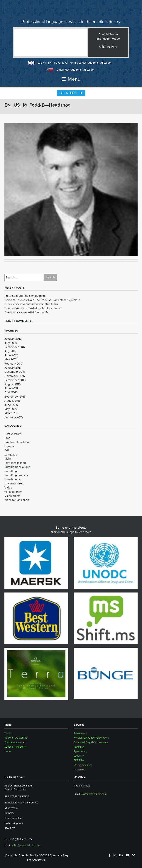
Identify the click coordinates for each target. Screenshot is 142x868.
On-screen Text (83, 765)
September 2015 (15, 396)
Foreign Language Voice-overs (91, 738)
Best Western (13, 434)
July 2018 (11, 343)
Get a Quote (71, 93)
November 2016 (15, 376)
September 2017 (15, 347)
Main (8, 458)
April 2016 (11, 392)
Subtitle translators (15, 747)
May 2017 (10, 359)
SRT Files (79, 760)
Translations (12, 479)
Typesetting (80, 751)
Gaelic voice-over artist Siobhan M (26, 312)
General (10, 446)
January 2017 (13, 368)
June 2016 (11, 388)
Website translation (17, 500)
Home (8, 751)
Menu (71, 79)
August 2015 (12, 401)
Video (8, 487)
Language (11, 454)
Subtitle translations (17, 467)
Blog (7, 438)
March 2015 (12, 413)
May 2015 (11, 409)
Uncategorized (14, 483)
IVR (7, 450)
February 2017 (13, 363)
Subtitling (11, 471)
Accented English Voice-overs (91, 742)
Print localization (15, 463)
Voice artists (12, 496)
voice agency (13, 492)
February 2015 (14, 417)
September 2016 (15, 380)
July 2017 (10, 351)
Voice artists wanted (16, 738)
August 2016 (12, 384)
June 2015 (11, 405)
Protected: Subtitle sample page (25, 296)
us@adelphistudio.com (80, 70)
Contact (9, 733)
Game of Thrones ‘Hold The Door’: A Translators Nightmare (42, 300)
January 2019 (13, 339)
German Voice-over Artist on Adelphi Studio (33, 308)
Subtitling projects (16, 475)
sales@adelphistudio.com (95, 63)
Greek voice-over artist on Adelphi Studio (31, 304)
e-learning (80, 770)
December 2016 (15, 372)
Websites (79, 756)
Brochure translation (17, 442)
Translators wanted (15, 742)
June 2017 (11, 355)
